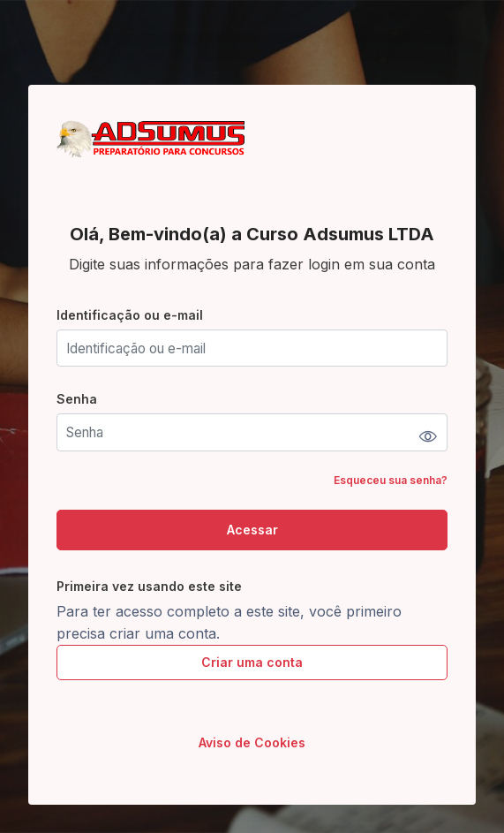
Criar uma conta (252, 662)
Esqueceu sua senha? (391, 480)
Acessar (252, 530)
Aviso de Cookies (252, 742)
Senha (77, 399)
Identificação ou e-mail (130, 315)
